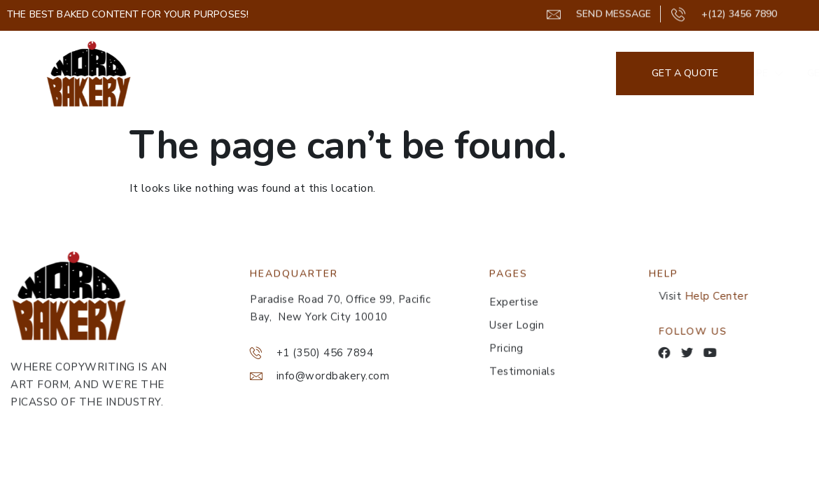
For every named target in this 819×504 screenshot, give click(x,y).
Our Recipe (364, 73)
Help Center (727, 296)
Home (291, 73)
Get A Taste (463, 73)
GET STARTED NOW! (574, 73)
